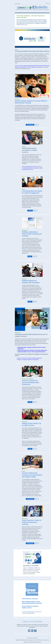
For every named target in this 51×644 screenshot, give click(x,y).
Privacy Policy (46, 640)
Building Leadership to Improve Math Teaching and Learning (32, 234)
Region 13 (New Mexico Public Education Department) (30, 358)
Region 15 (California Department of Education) (28, 360)
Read (30, 256)
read (30, 302)
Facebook (31, 568)
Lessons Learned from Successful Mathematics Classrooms (31, 382)
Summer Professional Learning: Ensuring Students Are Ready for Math (32, 475)
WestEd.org (36, 638)
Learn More (30, 125)
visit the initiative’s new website (35, 67)
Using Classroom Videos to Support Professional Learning (32, 522)
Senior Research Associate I (30, 599)
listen (30, 211)
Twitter (24, 569)
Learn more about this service (29, 166)
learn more (30, 499)
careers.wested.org (29, 612)
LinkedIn (36, 568)
